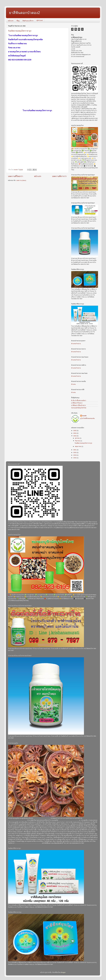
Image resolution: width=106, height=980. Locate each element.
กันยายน (78, 441)
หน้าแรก (11, 21)
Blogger (63, 972)
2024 (75, 433)
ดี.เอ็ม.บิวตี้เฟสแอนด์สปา (79, 401)
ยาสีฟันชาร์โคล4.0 (77, 403)
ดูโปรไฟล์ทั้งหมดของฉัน (87, 418)
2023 (75, 436)
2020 (75, 452)
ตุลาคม (77, 438)
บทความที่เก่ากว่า (59, 176)
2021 (75, 450)
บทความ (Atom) (21, 180)
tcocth (84, 416)
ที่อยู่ (18, 21)
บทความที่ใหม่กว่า (16, 176)
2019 (75, 455)
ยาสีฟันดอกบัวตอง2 (24, 13)
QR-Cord (40, 20)
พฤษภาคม (78, 446)
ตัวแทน (73, 384)
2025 (75, 431)
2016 (75, 458)
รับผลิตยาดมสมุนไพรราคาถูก (20, 31)
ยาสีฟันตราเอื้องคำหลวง (78, 405)
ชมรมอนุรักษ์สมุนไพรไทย (79, 408)
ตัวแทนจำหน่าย (76, 344)
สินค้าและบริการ (28, 21)
